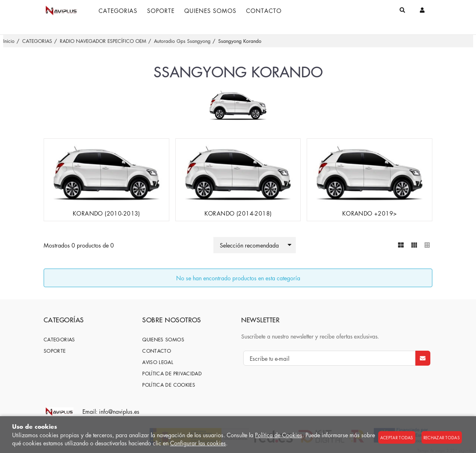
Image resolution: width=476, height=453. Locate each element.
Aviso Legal (158, 362)
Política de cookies (169, 385)
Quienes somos (163, 340)
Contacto (157, 351)
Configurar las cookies (198, 443)
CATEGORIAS (59, 340)
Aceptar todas (397, 437)
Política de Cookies (279, 435)
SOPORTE (55, 351)
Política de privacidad (172, 374)
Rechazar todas (442, 437)
